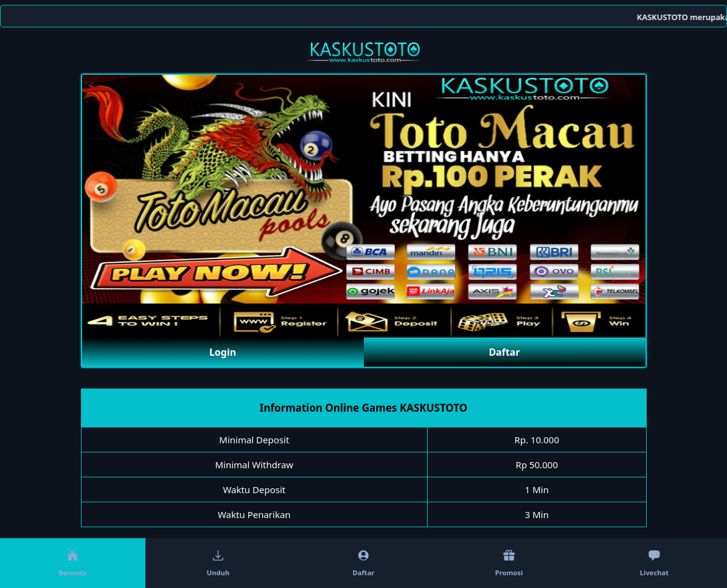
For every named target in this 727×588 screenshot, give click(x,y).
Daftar (504, 352)
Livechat (654, 563)
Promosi (509, 563)
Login (223, 352)
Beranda (73, 563)
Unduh (218, 563)
